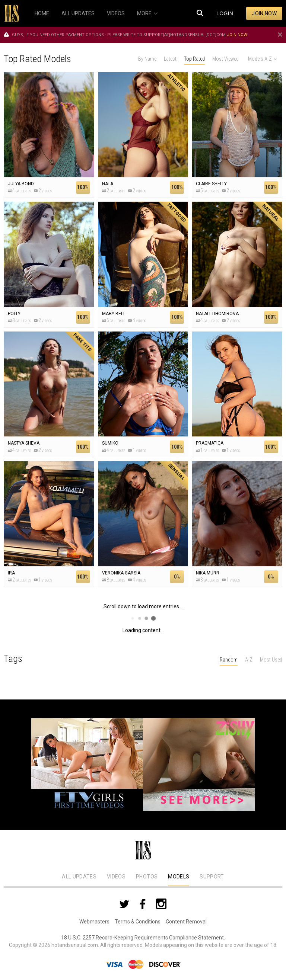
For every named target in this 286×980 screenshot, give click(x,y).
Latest (170, 59)
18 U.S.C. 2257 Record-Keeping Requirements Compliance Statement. (143, 938)
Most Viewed (225, 59)
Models (179, 877)
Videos (116, 877)
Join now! (238, 35)
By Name (147, 59)
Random (229, 660)
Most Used (271, 660)
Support (212, 877)
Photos (147, 877)
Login (225, 13)
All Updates (79, 877)
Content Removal (186, 922)
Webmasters (94, 922)
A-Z (249, 660)
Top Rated (194, 59)
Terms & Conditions (138, 922)
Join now (264, 13)
